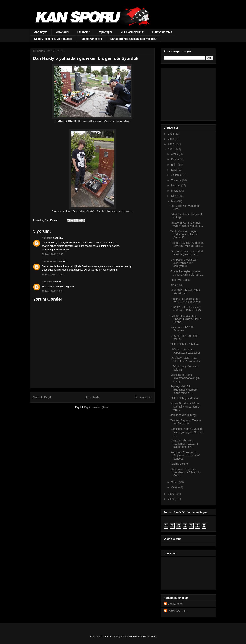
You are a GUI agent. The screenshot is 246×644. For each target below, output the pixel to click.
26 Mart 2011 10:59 (53, 275)
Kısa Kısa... (177, 285)
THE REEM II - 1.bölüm (184, 344)
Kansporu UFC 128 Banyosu (182, 329)
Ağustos (176, 175)
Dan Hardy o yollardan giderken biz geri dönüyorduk (184, 263)
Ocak (175, 487)
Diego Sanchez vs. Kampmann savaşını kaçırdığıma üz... (184, 444)
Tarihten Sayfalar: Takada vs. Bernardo (186, 422)
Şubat (175, 482)
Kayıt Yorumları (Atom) (97, 407)
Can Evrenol (49, 261)
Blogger (118, 636)
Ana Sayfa (41, 32)
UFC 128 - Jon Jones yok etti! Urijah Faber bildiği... (187, 309)
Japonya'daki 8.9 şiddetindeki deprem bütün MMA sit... (184, 390)
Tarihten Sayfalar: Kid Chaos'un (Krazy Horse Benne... (186, 319)
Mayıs (175, 191)
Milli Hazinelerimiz (132, 32)
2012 (171, 144)
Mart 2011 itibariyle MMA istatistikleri (185, 292)
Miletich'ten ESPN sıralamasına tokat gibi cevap (185, 378)
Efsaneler (84, 32)
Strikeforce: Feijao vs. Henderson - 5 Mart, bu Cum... (186, 472)
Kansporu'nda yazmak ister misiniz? (133, 39)
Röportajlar (105, 32)
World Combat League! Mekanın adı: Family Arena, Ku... (184, 234)
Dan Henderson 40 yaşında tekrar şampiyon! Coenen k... (187, 432)
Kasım (175, 159)
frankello (47, 238)
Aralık (175, 154)
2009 (171, 499)
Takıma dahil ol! (180, 464)
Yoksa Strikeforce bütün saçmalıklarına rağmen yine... (186, 407)
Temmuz (177, 180)
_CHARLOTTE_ (177, 611)
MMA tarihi (62, 32)
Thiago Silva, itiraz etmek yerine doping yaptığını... (187, 224)
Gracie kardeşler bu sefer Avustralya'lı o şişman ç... (187, 273)
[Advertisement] (188, 93)
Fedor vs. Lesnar (181, 280)
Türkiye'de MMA (162, 32)
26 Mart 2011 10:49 (53, 254)
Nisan (175, 196)
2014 (171, 134)
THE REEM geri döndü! (184, 398)
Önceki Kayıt (143, 397)
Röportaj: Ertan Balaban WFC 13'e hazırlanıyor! (186, 300)
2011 (171, 149)
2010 (171, 494)
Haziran (176, 185)
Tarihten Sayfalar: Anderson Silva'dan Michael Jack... (187, 244)
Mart (174, 201)
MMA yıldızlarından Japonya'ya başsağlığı (185, 351)
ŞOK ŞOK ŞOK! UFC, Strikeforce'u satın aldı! (186, 359)
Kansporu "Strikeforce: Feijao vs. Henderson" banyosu (185, 455)
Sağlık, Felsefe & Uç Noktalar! (53, 39)
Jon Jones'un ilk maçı (183, 415)
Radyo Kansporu (91, 39)
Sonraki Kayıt (42, 397)
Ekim (174, 165)
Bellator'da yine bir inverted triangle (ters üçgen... (187, 253)
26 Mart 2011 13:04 (53, 291)
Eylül (174, 170)
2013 (171, 139)
